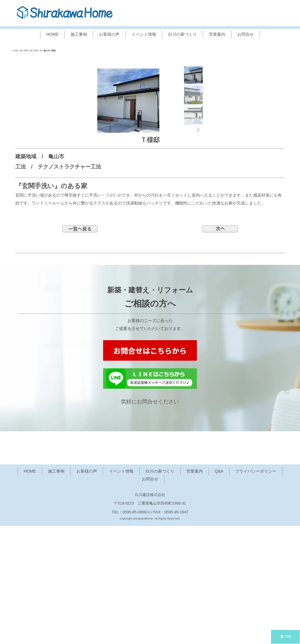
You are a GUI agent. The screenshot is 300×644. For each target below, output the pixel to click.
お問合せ (246, 34)
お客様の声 (109, 34)
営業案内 (217, 34)
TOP (286, 637)
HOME (52, 34)
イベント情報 (144, 34)
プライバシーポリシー (256, 590)
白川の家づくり (183, 34)
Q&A (219, 590)
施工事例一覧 (36, 51)
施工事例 (79, 34)
